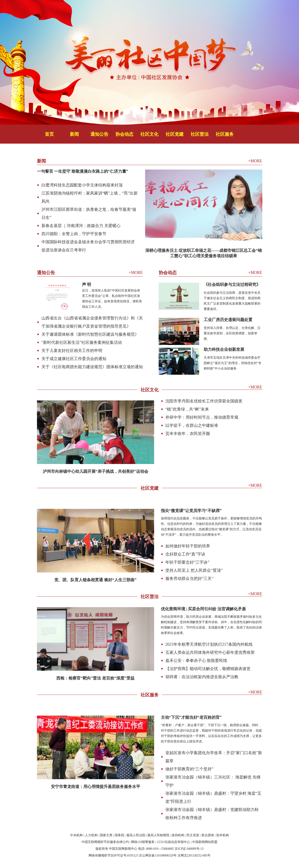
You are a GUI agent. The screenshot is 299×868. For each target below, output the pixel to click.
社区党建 (175, 134)
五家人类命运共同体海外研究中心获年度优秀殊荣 (210, 652)
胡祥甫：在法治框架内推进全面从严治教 (202, 677)
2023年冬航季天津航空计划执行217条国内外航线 (209, 644)
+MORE (255, 161)
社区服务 (225, 134)
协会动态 (124, 134)
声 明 (87, 285)
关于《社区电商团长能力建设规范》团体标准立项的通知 (92, 367)
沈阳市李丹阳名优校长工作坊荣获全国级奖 (204, 401)
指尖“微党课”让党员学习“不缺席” (191, 511)
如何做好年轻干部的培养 (188, 546)
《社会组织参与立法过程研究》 (232, 285)
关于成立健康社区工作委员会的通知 (74, 359)
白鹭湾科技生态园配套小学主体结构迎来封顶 (82, 185)
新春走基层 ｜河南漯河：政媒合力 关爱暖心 (81, 226)
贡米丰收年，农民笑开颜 (188, 434)
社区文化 (149, 134)
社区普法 (200, 134)
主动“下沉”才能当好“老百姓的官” (191, 717)
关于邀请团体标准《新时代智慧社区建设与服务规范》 (90, 334)
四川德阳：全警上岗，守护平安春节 (74, 234)
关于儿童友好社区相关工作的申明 (72, 351)
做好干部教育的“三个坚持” (189, 769)
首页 (49, 134)
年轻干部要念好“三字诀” (187, 562)
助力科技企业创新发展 (224, 349)
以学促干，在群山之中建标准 (192, 425)
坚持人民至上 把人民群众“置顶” (194, 570)
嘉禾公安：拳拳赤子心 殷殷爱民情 (196, 661)
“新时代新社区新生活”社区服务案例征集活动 (82, 342)
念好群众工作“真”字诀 (185, 554)
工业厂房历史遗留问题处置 (228, 320)
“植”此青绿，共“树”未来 (187, 409)
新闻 (74, 134)
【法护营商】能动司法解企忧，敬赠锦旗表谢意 (208, 669)
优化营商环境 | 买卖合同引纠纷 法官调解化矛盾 (203, 609)
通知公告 (99, 134)
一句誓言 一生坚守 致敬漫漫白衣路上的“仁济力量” (83, 171)
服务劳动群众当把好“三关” (189, 579)
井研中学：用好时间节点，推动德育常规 (202, 417)
